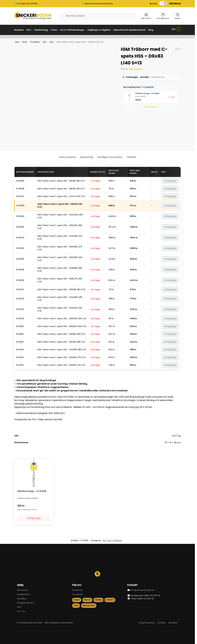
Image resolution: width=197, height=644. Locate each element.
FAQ (19, 605)
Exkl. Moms (153, 4)
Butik (25, 40)
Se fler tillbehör (151, 105)
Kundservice (163, 16)
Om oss (21, 610)
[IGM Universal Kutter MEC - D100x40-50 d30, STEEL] (179, 47)
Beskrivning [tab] (87, 156)
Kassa (178, 16)
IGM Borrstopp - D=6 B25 (147, 92)
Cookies (162, 621)
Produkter (35, 40)
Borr (45, 40)
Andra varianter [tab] (67, 156)
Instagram (78, 593)
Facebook (77, 588)
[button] (176, 29)
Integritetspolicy (26, 601)
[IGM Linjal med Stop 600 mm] (176, 47)
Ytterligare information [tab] (110, 156)
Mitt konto (146, 16)
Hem (17, 40)
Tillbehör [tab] (131, 156)
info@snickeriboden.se (142, 588)
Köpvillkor (22, 597)
